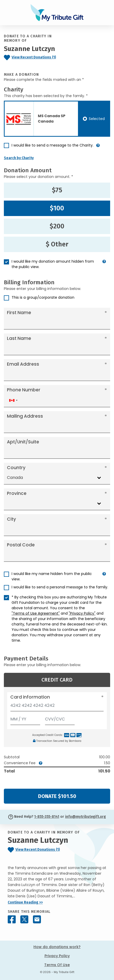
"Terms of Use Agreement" (36, 613)
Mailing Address (25, 416)
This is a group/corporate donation (43, 297)
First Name (19, 313)
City (11, 519)
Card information (30, 697)
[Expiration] (25, 718)
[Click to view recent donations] (33, 58)
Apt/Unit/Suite (23, 442)
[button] (98, 147)
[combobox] (13, 400)
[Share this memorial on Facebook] (12, 919)
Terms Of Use (57, 965)
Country (16, 468)
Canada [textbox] (15, 478)
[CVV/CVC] (60, 718)
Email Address (23, 364)
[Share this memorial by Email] (37, 919)
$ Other (57, 244)
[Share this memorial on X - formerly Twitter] (24, 919)
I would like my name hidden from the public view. (52, 576)
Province (17, 493)
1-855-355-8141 (47, 817)
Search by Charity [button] (19, 158)
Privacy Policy (57, 956)
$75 (57, 190)
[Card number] (57, 707)
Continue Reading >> (25, 902)
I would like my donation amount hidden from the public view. (53, 264)
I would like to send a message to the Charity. (52, 145)
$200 (57, 226)
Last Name (19, 338)
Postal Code (21, 545)
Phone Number (24, 390)
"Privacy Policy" (82, 613)
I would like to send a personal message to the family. (60, 587)
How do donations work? (57, 947)
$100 (57, 208)
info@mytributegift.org (85, 817)
